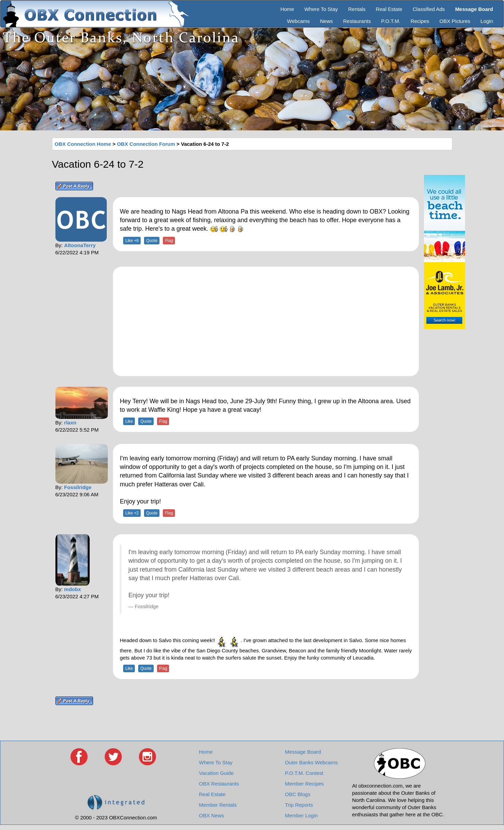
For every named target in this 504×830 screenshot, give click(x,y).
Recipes (420, 21)
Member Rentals (218, 805)
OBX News (212, 815)
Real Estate (389, 9)
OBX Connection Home (83, 144)
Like (129, 421)
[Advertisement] (266, 321)
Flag (169, 241)
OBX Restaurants (219, 784)
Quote (152, 241)
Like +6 (132, 241)
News (326, 21)
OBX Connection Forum (146, 144)
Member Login (301, 815)
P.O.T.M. (391, 21)
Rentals (357, 9)
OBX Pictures (455, 21)
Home (287, 9)
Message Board (303, 752)
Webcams (298, 21)
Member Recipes (304, 784)
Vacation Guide (216, 773)
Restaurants (357, 21)
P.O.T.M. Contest (304, 773)
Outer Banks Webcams (311, 762)
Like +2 (132, 513)
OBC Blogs (298, 794)
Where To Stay (321, 9)
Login (487, 21)
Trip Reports (299, 805)
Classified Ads (429, 9)
